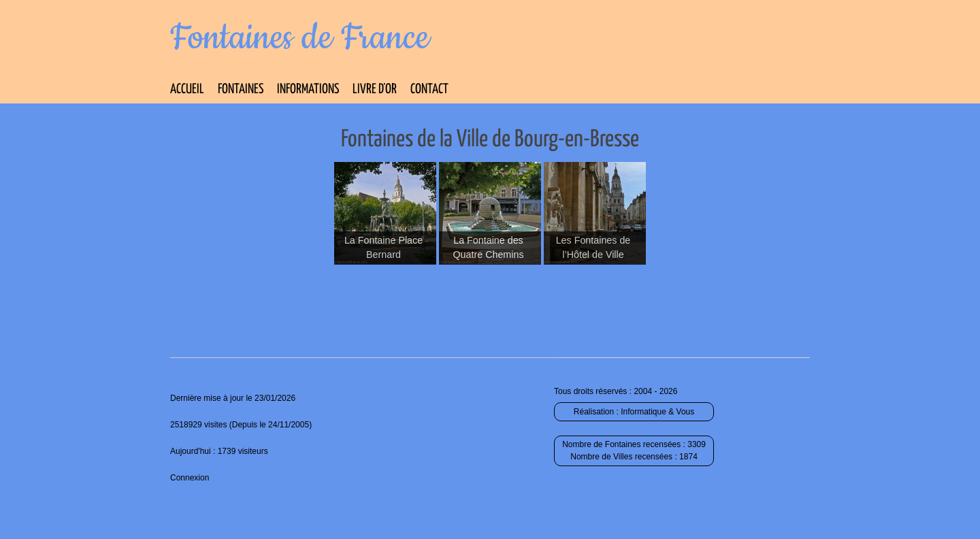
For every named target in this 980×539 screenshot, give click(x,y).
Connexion (190, 478)
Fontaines (241, 89)
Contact (429, 89)
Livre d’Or (375, 89)
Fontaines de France (300, 38)
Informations (308, 89)
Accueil (187, 89)
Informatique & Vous (657, 412)
